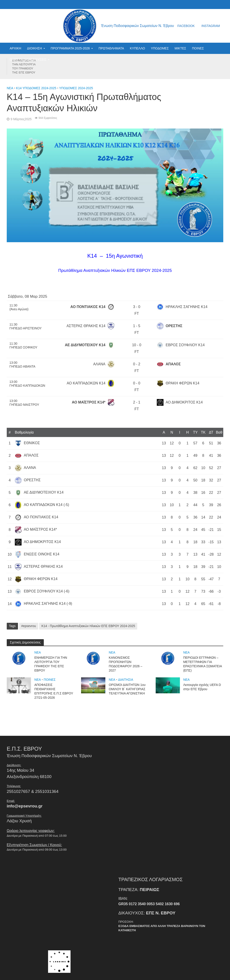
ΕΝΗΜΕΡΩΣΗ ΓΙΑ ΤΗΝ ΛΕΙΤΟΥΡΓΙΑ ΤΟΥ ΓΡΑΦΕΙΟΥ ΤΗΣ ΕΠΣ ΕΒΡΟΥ (24, 66)
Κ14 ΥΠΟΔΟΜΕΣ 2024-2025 (36, 88)
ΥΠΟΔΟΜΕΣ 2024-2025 (76, 88)
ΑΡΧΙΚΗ (15, 48)
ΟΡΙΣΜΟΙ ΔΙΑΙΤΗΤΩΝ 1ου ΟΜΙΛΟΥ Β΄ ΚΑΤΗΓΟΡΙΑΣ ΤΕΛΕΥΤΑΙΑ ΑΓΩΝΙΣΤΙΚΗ (127, 689)
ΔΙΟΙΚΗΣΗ (34, 48)
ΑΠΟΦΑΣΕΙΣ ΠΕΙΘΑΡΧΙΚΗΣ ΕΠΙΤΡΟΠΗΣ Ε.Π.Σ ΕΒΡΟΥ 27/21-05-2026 (54, 691)
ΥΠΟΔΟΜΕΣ (160, 48)
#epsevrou (29, 626)
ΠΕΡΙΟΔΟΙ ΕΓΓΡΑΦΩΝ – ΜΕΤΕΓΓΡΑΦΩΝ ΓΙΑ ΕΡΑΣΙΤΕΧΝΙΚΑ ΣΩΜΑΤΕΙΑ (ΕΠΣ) (203, 664)
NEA (10, 88)
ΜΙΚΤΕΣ (180, 48)
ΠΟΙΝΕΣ (198, 48)
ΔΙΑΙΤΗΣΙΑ (126, 680)
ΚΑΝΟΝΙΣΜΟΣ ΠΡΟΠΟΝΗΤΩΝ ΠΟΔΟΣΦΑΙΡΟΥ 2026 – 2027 (125, 664)
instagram (211, 26)
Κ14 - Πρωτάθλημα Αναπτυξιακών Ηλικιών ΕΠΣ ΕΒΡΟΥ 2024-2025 (88, 626)
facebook (186, 26)
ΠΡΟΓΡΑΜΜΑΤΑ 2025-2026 (70, 48)
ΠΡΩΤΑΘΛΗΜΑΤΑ (111, 48)
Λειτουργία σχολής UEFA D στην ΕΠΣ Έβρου (202, 687)
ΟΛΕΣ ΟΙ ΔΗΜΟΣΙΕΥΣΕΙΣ (28, 60)
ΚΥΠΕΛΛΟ (137, 48)
